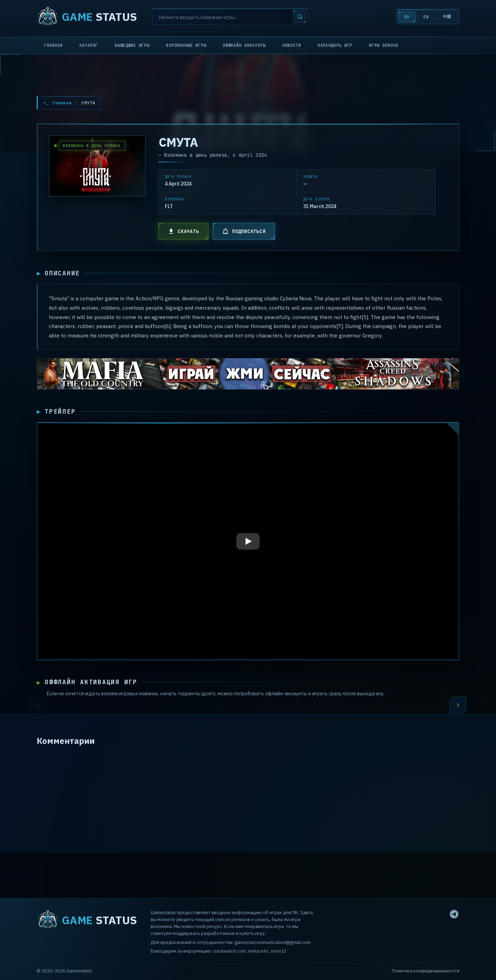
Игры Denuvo (384, 45)
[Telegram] (454, 914)
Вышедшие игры (132, 45)
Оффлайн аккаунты (244, 45)
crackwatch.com (229, 951)
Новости (292, 45)
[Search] (230, 17)
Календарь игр (335, 45)
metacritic (258, 951)
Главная (53, 45)
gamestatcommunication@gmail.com (273, 942)
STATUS (87, 17)
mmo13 (278, 951)
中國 (447, 17)
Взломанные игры (186, 45)
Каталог (89, 45)
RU (407, 17)
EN (426, 17)
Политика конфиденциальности (426, 971)
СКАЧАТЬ (183, 231)
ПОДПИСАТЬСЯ (244, 231)
